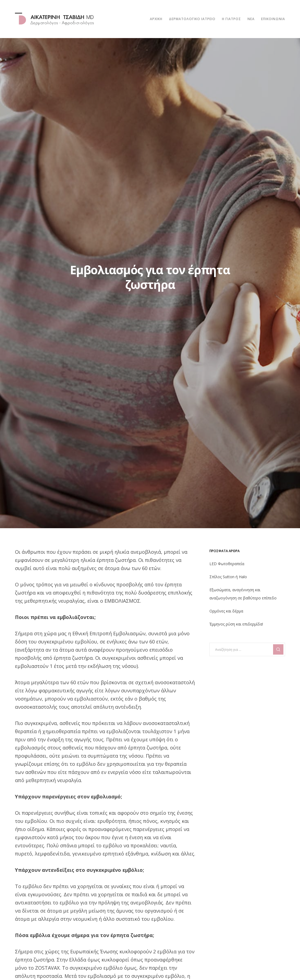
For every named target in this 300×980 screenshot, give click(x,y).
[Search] (278, 649)
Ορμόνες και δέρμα (226, 611)
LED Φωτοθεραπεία (227, 564)
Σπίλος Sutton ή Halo (228, 577)
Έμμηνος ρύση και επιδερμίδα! (236, 624)
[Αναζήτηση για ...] (247, 649)
